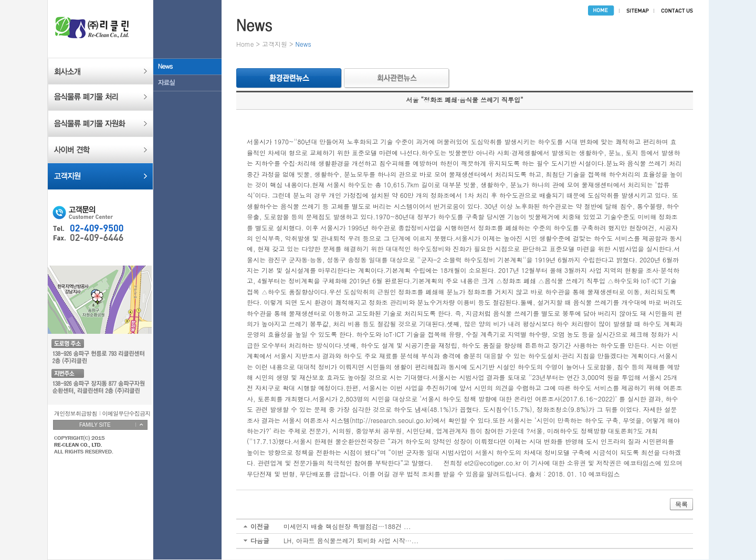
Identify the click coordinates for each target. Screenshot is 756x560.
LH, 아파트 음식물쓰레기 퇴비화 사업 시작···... (351, 540)
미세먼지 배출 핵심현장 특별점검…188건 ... (347, 526)
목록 (681, 504)
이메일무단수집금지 (127, 413)
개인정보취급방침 (76, 413)
